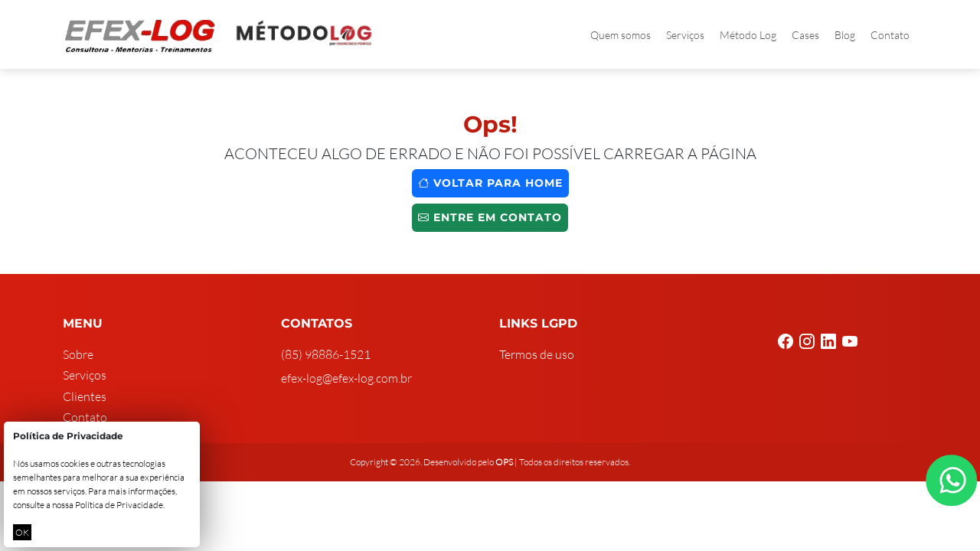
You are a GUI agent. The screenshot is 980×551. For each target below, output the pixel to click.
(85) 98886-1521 (326, 354)
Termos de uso (537, 354)
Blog (845, 35)
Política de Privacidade (119, 505)
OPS (504, 462)
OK (22, 532)
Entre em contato (490, 217)
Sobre (78, 354)
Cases (805, 35)
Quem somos (621, 35)
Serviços (685, 35)
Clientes (85, 396)
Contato (890, 35)
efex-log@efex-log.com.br (346, 378)
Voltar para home (490, 183)
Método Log (748, 35)
